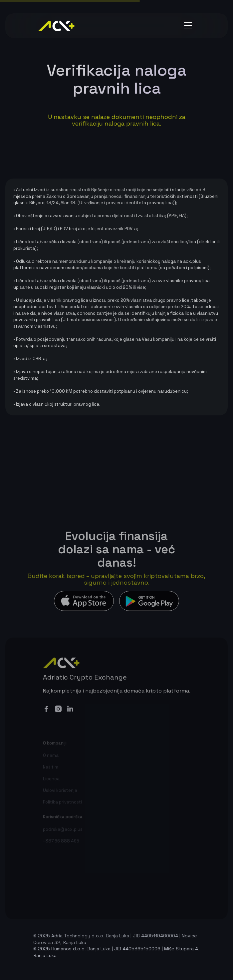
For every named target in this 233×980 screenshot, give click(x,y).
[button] (188, 26)
